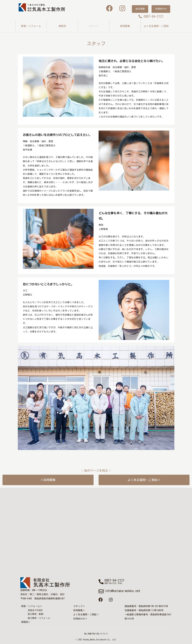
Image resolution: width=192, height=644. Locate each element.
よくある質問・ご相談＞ (144, 480)
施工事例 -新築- (36, 614)
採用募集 (125, 26)
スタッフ (94, 26)
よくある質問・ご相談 (156, 26)
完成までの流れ (35, 610)
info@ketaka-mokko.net (122, 591)
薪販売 (62, 26)
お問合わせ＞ (80, 619)
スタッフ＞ (79, 606)
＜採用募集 (48, 480)
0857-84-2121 (151, 16)
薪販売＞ (26, 622)
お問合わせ (161, 9)
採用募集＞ (79, 610)
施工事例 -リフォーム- (39, 618)
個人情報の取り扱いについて (96, 634)
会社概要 (140, 9)
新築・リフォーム (31, 26)
